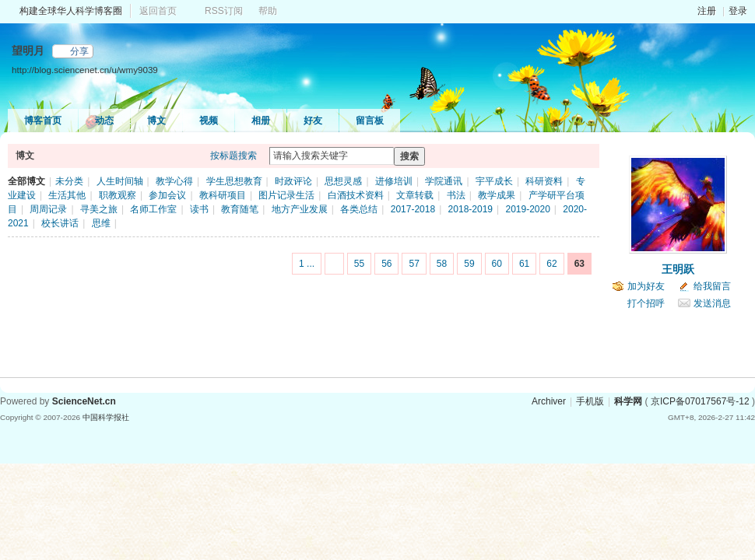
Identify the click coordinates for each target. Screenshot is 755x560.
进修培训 (394, 181)
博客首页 (43, 121)
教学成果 (497, 195)
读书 (199, 209)
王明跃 (678, 269)
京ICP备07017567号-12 (700, 401)
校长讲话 (60, 223)
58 (442, 264)
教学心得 (174, 181)
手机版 (590, 401)
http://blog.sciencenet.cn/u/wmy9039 (85, 70)
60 (497, 264)
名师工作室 (153, 209)
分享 (79, 51)
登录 (738, 11)
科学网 (628, 401)
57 (414, 264)
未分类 (69, 181)
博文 (156, 121)
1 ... (307, 264)
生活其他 (67, 195)
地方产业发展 (300, 209)
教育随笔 (240, 209)
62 (551, 264)
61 (524, 264)
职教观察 (118, 195)
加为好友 (646, 286)
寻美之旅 (99, 209)
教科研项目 (223, 195)
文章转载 (415, 195)
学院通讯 (444, 181)
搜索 (409, 156)
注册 (707, 11)
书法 (456, 195)
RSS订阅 (224, 11)
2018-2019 (471, 209)
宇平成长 (494, 181)
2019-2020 (527, 209)
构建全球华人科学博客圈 (71, 11)
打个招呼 (646, 303)
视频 (209, 121)
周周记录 (48, 209)
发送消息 (712, 303)
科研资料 (544, 181)
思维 (101, 223)
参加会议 (167, 195)
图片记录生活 (286, 195)
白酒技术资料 (356, 195)
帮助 (268, 11)
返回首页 (158, 11)
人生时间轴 (120, 181)
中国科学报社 (106, 417)
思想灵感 (343, 181)
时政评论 (293, 181)
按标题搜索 (234, 156)
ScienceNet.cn (84, 401)
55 (359, 264)
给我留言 (712, 286)
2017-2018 (413, 209)
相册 (261, 121)
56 (386, 264)
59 (469, 264)
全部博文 (26, 181)
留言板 (370, 121)
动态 (104, 121)
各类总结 (359, 209)
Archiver (549, 401)
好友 (313, 121)
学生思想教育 (234, 181)
